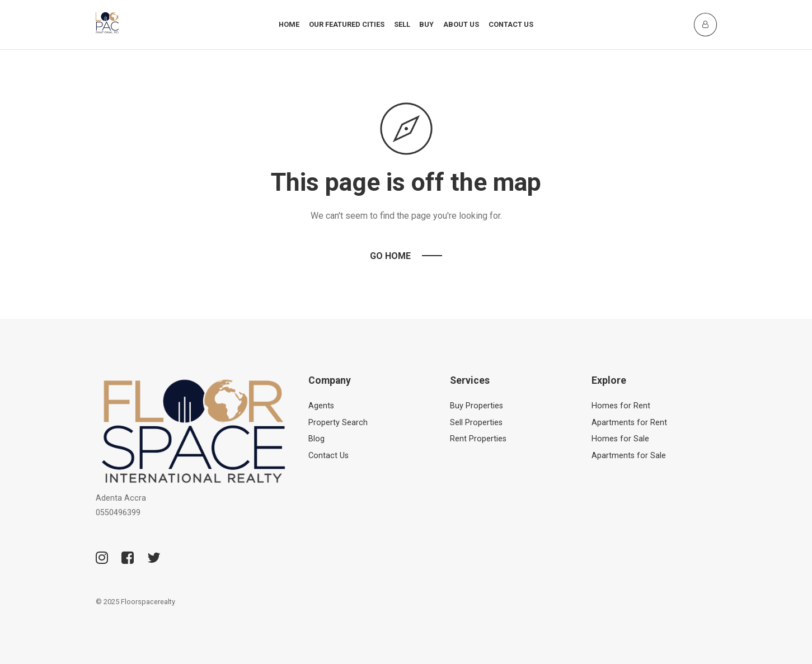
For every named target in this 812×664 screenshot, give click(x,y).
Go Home (390, 256)
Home (289, 24)
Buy (426, 24)
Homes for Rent (621, 406)
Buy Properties (477, 406)
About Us (461, 24)
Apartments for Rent (629, 423)
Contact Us (511, 24)
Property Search (338, 423)
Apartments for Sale (629, 456)
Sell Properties (476, 423)
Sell (402, 24)
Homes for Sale (620, 439)
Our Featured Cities (347, 24)
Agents (321, 406)
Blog (316, 439)
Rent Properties (478, 439)
